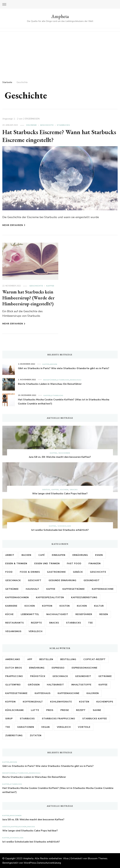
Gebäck (46, 489)
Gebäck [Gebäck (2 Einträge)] (78, 572)
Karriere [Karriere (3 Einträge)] (11, 606)
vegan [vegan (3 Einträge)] (45, 727)
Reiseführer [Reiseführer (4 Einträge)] (84, 614)
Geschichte (47, 125)
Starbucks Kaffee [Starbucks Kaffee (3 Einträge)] (95, 718)
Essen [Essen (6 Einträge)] (99, 555)
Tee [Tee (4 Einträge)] (90, 623)
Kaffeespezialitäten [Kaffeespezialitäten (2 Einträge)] (50, 597)
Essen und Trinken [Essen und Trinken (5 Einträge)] (47, 563)
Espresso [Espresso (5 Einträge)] (58, 668)
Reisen (54, 364)
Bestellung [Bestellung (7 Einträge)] (68, 659)
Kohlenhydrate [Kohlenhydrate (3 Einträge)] (61, 702)
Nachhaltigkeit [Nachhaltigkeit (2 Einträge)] (57, 614)
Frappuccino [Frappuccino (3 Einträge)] (14, 676)
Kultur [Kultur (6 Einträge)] (99, 606)
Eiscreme (32, 125)
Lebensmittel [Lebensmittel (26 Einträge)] (30, 614)
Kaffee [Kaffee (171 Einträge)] (51, 589)
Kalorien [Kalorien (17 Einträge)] (93, 693)
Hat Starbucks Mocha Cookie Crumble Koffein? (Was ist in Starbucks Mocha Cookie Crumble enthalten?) (64, 401)
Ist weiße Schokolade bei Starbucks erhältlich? (60, 530)
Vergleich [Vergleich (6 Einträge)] (64, 727)
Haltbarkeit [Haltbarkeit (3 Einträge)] (55, 685)
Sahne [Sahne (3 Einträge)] (97, 710)
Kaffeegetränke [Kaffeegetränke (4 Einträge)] (74, 589)
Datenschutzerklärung (49, 863)
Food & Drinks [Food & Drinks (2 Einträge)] (30, 572)
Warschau (76, 380)
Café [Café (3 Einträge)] (42, 555)
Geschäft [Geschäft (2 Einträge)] (35, 580)
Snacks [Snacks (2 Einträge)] (54, 623)
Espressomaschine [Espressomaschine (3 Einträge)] (85, 668)
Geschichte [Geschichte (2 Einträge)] (98, 572)
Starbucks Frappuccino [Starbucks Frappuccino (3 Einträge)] (59, 718)
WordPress (30, 863)
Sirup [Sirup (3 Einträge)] (9, 718)
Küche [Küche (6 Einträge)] (9, 614)
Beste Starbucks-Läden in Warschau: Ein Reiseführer (50, 384)
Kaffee (50, 286)
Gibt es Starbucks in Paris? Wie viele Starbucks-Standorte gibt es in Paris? (64, 368)
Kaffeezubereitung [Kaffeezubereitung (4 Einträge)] (84, 597)
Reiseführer (50, 380)
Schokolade (64, 526)
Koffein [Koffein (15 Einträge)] (10, 702)
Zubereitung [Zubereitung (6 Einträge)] (14, 735)
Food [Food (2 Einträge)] (9, 572)
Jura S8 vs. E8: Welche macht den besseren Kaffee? (60, 457)
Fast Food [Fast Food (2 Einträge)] (74, 563)
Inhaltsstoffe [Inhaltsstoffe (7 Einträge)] (81, 685)
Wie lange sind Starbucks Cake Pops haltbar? (60, 493)
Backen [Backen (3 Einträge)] (26, 555)
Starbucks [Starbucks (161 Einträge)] (27, 718)
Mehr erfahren (14, 225)
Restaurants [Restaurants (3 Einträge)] (15, 623)
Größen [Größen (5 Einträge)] (34, 685)
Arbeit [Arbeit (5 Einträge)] (10, 555)
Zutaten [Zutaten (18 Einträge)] (36, 735)
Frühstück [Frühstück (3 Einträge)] (38, 676)
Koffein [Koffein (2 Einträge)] (47, 606)
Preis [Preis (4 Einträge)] (50, 710)
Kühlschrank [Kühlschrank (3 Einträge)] (15, 710)
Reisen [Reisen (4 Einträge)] (104, 614)
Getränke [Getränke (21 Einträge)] (12, 589)
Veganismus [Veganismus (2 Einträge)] (13, 631)
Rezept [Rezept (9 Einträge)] (81, 710)
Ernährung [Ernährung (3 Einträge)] (37, 668)
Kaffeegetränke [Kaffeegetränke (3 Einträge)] (16, 693)
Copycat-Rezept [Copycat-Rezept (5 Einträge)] (95, 659)
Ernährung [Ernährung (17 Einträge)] (80, 555)
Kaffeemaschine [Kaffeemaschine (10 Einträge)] (69, 693)
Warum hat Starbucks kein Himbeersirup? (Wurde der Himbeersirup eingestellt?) (29, 298)
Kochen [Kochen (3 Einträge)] (30, 606)
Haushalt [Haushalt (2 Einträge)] (32, 589)
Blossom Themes (97, 858)
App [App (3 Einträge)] (30, 659)
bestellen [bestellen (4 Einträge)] (46, 659)
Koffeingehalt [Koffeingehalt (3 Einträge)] (33, 702)
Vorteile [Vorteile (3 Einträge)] (84, 727)
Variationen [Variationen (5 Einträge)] (26, 727)
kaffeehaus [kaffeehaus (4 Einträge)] (43, 693)
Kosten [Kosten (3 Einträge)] (65, 606)
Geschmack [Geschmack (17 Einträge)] (60, 676)
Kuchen (64, 489)
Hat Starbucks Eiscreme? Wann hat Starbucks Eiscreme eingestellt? (47, 136)
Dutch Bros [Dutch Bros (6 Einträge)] (14, 668)
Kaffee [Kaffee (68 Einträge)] (103, 685)
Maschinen (64, 453)
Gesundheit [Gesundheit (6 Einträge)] (83, 676)
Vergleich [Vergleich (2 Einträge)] (36, 631)
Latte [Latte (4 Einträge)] (35, 710)
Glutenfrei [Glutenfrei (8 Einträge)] (13, 685)
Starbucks (63, 125)
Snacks (74, 489)
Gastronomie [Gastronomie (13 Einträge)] (56, 572)
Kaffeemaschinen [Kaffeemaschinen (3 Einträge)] (17, 597)
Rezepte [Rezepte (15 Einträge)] (36, 623)
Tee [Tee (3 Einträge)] (8, 727)
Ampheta (60, 16)
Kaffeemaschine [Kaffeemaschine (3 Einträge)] (103, 589)
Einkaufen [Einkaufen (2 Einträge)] (59, 555)
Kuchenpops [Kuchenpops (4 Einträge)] (105, 702)
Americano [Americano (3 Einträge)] (13, 659)
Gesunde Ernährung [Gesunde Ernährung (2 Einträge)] (62, 580)
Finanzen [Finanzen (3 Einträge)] (95, 563)
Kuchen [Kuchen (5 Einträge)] (82, 606)
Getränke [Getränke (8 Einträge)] (105, 676)
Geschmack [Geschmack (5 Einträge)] (13, 580)
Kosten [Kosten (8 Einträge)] (84, 702)
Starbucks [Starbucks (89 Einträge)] (74, 623)
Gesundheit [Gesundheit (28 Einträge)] (92, 580)
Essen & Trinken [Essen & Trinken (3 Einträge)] (16, 563)
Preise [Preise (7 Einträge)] (65, 710)
